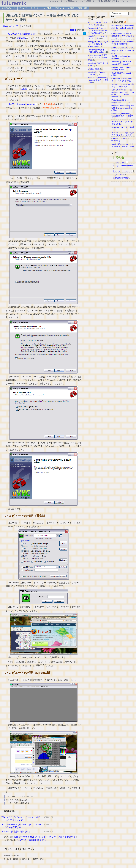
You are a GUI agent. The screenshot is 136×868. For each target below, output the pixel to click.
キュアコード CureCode (122, 171)
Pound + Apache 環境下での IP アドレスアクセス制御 (123, 134)
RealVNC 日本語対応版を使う (22, 34)
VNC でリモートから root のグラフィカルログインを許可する (22, 826)
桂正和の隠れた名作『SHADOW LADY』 (97, 51)
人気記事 (71, 8)
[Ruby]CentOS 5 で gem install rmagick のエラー (121, 101)
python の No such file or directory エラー (121, 69)
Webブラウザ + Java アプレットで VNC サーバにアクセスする (21, 819)
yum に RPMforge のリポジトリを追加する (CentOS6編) (123, 145)
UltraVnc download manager (21, 104)
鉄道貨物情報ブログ (121, 178)
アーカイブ (23, 8)
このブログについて (9, 8)
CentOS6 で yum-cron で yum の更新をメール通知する (122, 116)
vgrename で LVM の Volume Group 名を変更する (123, 43)
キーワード (35, 8)
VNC (27, 803)
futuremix (14, 3)
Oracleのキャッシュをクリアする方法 (98, 37)
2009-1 (73, 30)
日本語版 (23, 89)
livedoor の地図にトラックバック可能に (98, 24)
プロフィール (60, 8)
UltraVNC (22, 38)
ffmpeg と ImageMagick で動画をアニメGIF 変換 (123, 85)
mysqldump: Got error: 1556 (122, 47)
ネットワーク (16, 26)
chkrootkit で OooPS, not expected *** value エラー (122, 63)
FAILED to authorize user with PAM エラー (121, 57)
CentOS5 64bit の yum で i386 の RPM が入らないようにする (123, 36)
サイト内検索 (47, 8)
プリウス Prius (119, 175)
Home (6, 26)
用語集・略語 (82, 8)
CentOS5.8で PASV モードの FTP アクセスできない (122, 80)
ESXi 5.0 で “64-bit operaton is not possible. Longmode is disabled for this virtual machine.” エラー (123, 93)
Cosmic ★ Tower (119, 162)
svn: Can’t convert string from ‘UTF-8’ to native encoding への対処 (123, 108)
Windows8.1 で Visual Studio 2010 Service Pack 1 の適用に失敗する (123, 28)
